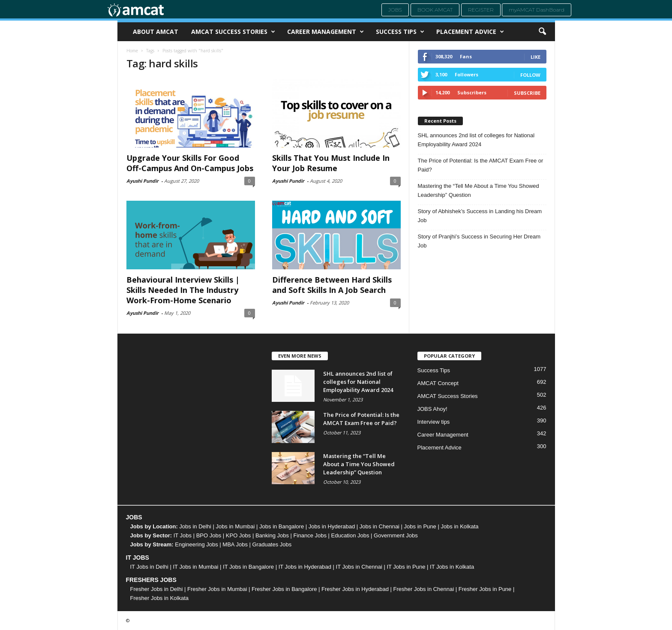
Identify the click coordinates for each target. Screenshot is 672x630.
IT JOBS (138, 558)
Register (481, 10)
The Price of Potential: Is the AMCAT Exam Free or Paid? (481, 165)
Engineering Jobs (196, 544)
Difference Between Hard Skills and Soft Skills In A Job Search (332, 285)
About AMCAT (156, 32)
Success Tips (400, 32)
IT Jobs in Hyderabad (305, 567)
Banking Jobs (272, 535)
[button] (542, 32)
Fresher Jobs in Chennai (424, 589)
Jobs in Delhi (195, 526)
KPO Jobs (238, 535)
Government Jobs (396, 535)
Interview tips (434, 422)
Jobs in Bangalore (282, 526)
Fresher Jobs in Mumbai (217, 589)
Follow (530, 75)
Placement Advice (470, 32)
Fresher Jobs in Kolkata (160, 598)
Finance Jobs (310, 535)
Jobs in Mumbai (235, 526)
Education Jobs (350, 535)
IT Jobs (183, 535)
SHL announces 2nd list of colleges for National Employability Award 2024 (476, 140)
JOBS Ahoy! (432, 409)
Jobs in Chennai (379, 526)
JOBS (134, 517)
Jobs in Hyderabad (332, 526)
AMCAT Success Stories (233, 32)
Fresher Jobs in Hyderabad (355, 589)
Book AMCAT (435, 10)
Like (535, 57)
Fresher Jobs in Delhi (157, 589)
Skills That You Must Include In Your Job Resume (331, 163)
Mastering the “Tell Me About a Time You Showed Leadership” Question (478, 190)
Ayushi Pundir (142, 181)
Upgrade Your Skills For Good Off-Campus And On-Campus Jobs (190, 163)
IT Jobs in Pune (406, 567)
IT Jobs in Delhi (149, 567)
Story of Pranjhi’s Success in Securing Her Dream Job (479, 241)
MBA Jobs (235, 544)
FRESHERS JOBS (151, 580)
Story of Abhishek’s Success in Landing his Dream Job (480, 216)
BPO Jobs (209, 535)
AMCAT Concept (438, 383)
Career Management (325, 32)
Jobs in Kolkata (459, 526)
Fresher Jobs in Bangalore (284, 589)
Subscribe (527, 93)
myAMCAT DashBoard (537, 10)
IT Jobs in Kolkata (452, 567)
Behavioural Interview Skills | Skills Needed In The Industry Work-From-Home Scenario (183, 290)
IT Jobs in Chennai (359, 567)
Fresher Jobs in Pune (485, 589)
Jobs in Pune (420, 526)
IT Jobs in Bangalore (248, 567)
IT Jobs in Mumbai (195, 567)
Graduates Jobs (272, 544)
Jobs (395, 10)
